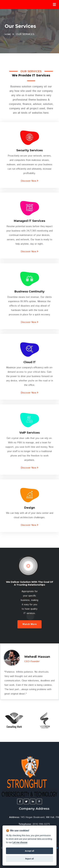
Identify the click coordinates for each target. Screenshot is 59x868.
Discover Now (29, 181)
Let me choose (20, 842)
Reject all (29, 859)
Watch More (29, 624)
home (8, 34)
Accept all (29, 851)
